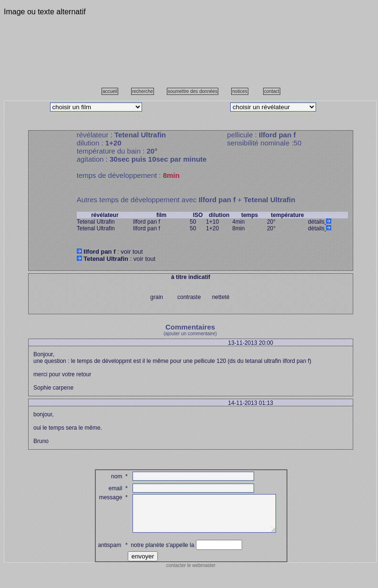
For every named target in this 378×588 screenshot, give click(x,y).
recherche (143, 91)
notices (240, 91)
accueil (110, 91)
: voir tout (110, 252)
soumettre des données (193, 91)
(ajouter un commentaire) (190, 334)
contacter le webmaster (191, 573)
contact (272, 91)
